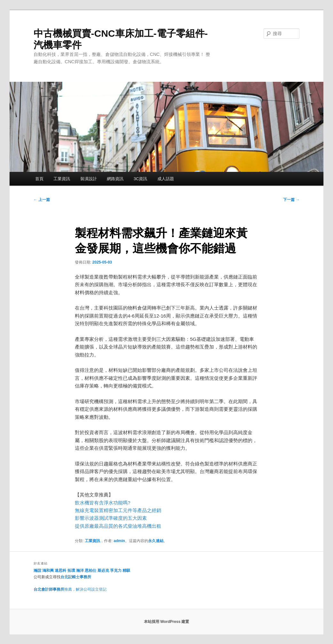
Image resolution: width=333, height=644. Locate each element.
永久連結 (156, 541)
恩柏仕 (91, 571)
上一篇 (42, 200)
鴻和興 (48, 571)
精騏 (127, 571)
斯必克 (103, 571)
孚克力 (116, 571)
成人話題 (166, 179)
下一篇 (291, 200)
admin (119, 541)
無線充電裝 (89, 510)
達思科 (60, 571)
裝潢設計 (89, 179)
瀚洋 (80, 571)
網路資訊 (115, 179)
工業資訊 (62, 179)
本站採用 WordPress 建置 (167, 622)
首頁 (39, 179)
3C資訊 (141, 179)
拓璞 (71, 571)
